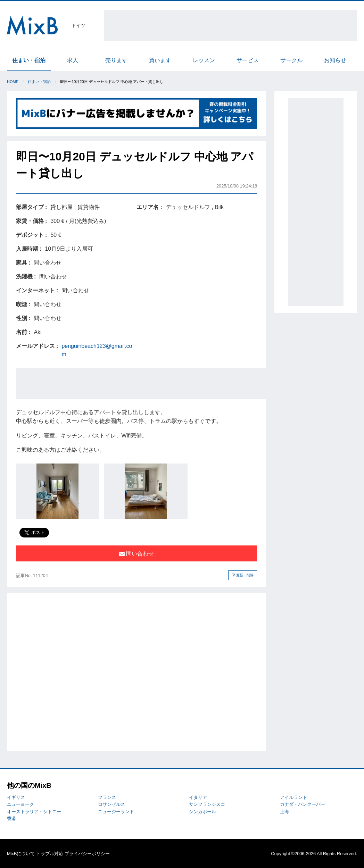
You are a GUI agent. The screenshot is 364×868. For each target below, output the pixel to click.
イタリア (198, 797)
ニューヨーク (20, 804)
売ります (116, 60)
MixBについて (21, 854)
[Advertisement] (231, 26)
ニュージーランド (116, 812)
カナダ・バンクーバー (303, 804)
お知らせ (335, 60)
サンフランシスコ (207, 804)
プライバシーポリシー (87, 854)
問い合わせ (136, 554)
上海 (284, 812)
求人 (73, 60)
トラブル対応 (50, 854)
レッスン (204, 60)
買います (160, 60)
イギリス (16, 797)
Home (13, 82)
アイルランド (293, 797)
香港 (11, 819)
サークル (291, 60)
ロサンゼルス (111, 804)
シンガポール (202, 812)
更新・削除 (243, 575)
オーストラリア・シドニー (34, 812)
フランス (107, 797)
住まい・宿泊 (29, 60)
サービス (248, 60)
